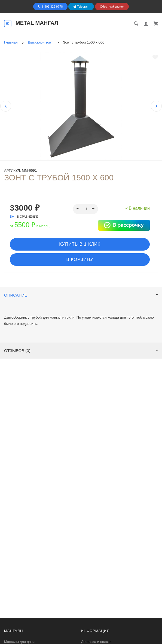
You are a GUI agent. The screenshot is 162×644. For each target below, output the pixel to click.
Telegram (81, 7)
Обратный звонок (112, 7)
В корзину (80, 259)
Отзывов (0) (81, 351)
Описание (81, 295)
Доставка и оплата (96, 642)
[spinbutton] (86, 209)
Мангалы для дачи (19, 642)
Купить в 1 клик (80, 244)
